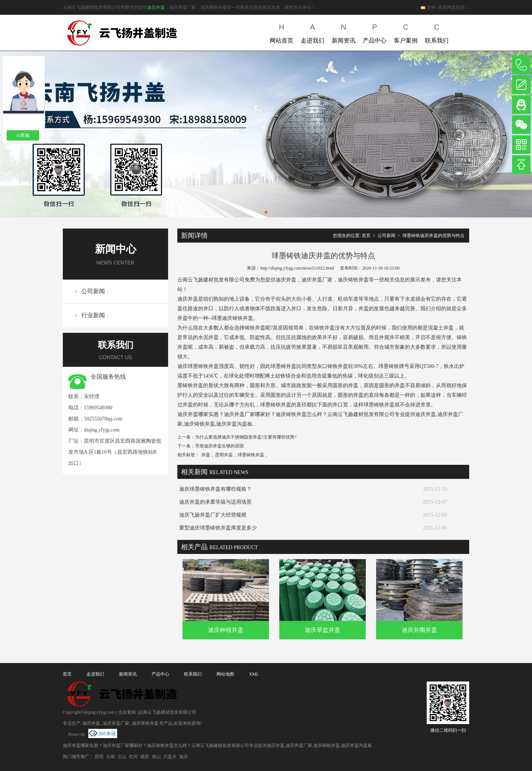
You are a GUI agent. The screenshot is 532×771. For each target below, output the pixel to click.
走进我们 (313, 32)
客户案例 (406, 32)
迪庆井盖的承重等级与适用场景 (215, 502)
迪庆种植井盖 (226, 630)
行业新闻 (93, 315)
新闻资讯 (344, 32)
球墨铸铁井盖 (251, 455)
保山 (156, 757)
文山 (122, 757)
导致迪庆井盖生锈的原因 (219, 446)
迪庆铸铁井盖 (145, 723)
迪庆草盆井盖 (323, 630)
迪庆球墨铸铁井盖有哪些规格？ (215, 489)
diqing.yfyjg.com (102, 430)
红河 (133, 757)
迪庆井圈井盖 (419, 630)
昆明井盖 (224, 455)
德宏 (145, 757)
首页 (366, 236)
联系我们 (437, 32)
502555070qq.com (103, 419)
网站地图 (225, 674)
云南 (110, 757)
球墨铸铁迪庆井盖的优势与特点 (433, 236)
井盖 (206, 455)
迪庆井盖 (156, 7)
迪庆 (184, 757)
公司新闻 (93, 291)
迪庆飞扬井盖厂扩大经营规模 (213, 515)
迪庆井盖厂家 (116, 723)
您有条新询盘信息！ (445, 7)
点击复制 (127, 712)
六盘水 (170, 757)
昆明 (99, 757)
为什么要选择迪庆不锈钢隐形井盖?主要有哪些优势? (246, 437)
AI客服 (23, 135)
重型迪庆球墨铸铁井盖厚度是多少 (218, 528)
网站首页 (282, 32)
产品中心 (375, 32)
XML (254, 674)
